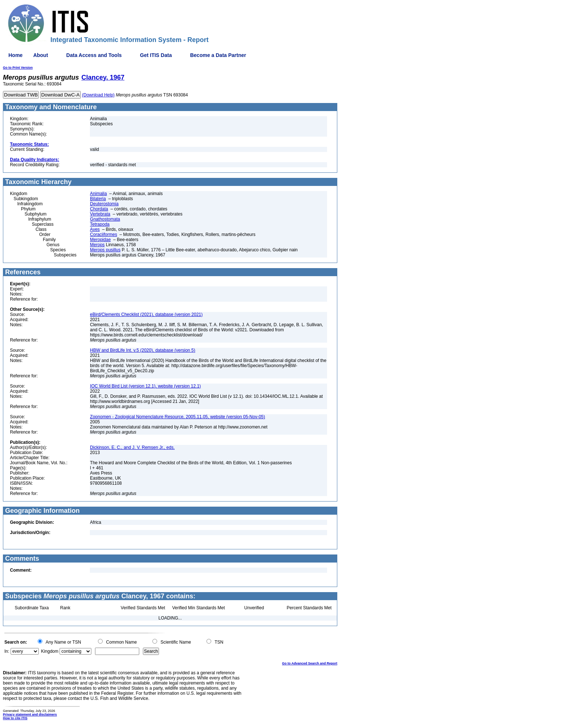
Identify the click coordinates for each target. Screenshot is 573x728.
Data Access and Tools (94, 55)
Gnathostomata (105, 219)
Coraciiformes (103, 235)
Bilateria (98, 199)
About (41, 55)
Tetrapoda (100, 224)
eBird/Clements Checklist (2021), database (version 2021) (146, 315)
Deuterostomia (104, 204)
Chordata (99, 209)
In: (7, 651)
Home (16, 55)
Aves (95, 229)
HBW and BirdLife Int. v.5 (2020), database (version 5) (143, 350)
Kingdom (50, 651)
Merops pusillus (105, 250)
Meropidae (100, 240)
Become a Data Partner (218, 55)
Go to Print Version (18, 68)
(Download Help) (98, 95)
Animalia (98, 194)
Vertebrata (100, 214)
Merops (97, 245)
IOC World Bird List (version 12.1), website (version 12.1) (145, 386)
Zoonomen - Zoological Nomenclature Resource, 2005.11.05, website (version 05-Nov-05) (177, 417)
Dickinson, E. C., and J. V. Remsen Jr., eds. (132, 447)
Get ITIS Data (156, 55)
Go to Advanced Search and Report (310, 663)
